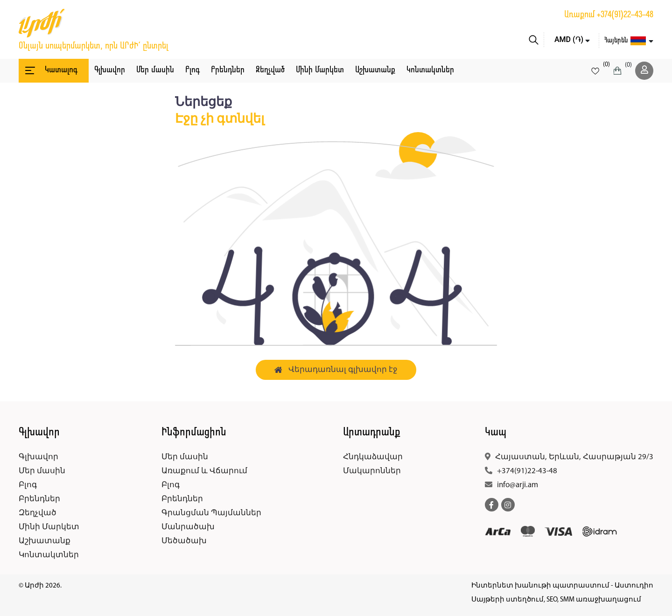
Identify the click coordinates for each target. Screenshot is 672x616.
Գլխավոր (110, 70)
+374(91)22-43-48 (625, 15)
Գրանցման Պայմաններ (211, 513)
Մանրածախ (188, 527)
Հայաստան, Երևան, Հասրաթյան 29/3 (574, 457)
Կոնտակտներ (430, 70)
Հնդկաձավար (373, 457)
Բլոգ (192, 70)
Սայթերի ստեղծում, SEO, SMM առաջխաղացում (556, 600)
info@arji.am (518, 485)
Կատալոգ (50, 70)
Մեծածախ (184, 541)
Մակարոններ (372, 471)
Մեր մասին (155, 70)
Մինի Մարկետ (320, 70)
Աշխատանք (375, 70)
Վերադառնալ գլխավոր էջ (336, 370)
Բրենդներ (228, 70)
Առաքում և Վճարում (204, 471)
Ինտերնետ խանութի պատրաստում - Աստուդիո (562, 586)
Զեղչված (270, 70)
